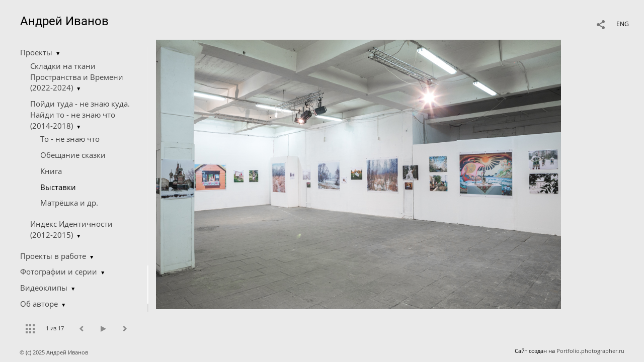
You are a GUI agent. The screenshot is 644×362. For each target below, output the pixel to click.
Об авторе (39, 304)
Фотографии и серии (59, 271)
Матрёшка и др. (69, 203)
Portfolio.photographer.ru (590, 351)
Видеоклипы (44, 288)
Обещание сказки (73, 155)
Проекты (36, 52)
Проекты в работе (53, 256)
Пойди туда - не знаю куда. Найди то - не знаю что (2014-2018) (80, 115)
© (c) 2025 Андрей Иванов (55, 352)
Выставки (58, 187)
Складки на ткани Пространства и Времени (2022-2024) (77, 77)
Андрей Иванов (64, 21)
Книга (51, 171)
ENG (623, 24)
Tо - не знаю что (70, 139)
